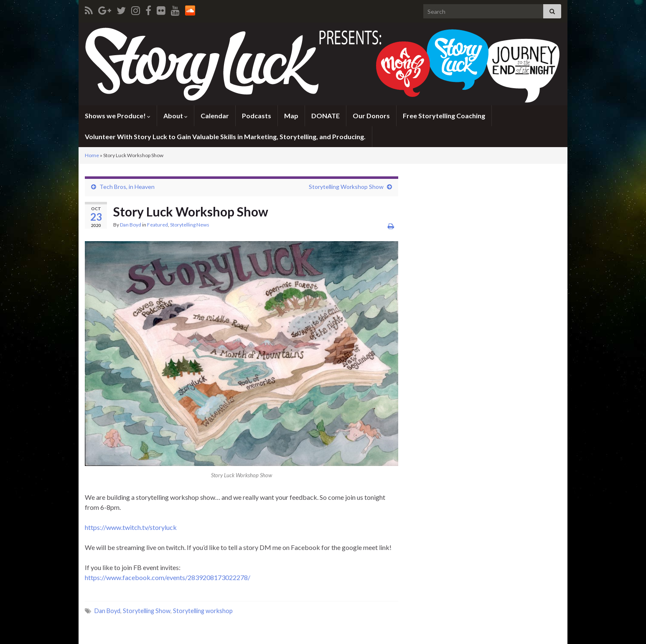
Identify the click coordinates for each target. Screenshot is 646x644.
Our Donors (371, 116)
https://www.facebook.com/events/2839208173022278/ (168, 577)
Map (291, 116)
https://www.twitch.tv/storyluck (131, 527)
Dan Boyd (131, 225)
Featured (158, 225)
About (175, 116)
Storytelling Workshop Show (346, 187)
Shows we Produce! (118, 116)
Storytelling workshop (203, 611)
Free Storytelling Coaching (444, 116)
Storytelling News (190, 225)
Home (92, 155)
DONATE (326, 116)
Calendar (215, 116)
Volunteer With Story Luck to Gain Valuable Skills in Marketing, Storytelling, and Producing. (225, 136)
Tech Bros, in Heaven (127, 187)
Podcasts (257, 116)
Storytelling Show (147, 611)
